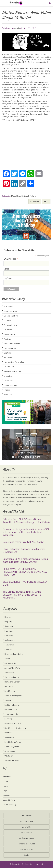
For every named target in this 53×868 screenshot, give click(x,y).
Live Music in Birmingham (14, 362)
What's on (8, 394)
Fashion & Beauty (12, 705)
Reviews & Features (29, 196)
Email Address (11, 259)
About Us (7, 777)
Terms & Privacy (10, 804)
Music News (16, 196)
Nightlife (8, 733)
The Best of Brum (11, 385)
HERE (32, 120)
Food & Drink (26, 833)
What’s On (26, 827)
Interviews (8, 357)
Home (5, 786)
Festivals (8, 339)
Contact (6, 781)
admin (17, 28)
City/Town (8, 278)
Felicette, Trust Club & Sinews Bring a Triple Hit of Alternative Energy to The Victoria (26, 521)
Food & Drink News (12, 344)
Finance (8, 617)
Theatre (7, 390)
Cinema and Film (11, 316)
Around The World (12, 668)
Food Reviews (10, 348)
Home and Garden (12, 682)
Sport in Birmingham (13, 696)
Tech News (8, 381)
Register (7, 795)
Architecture (10, 640)
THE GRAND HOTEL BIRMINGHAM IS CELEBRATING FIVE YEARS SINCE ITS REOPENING (22, 595)
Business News (10, 311)
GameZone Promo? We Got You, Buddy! (23, 542)
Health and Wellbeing (14, 654)
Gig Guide (8, 353)
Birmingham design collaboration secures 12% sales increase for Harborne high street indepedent (26, 532)
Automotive (9, 673)
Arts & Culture (26, 816)
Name (6, 269)
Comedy (7, 320)
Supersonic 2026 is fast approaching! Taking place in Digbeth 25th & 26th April (25, 560)
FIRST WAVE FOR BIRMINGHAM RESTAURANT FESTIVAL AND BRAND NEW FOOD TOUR (25, 572)
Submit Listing (9, 800)
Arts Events (9, 307)
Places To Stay (26, 849)
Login (5, 791)
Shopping (8, 376)
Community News (11, 325)
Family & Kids (9, 334)
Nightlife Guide (27, 821)
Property (8, 622)
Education (8, 330)
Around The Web (12, 760)
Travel (7, 659)
